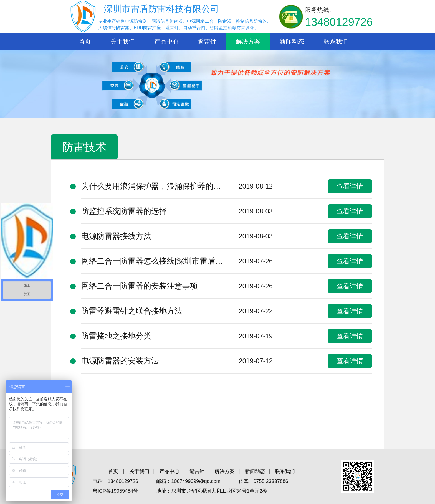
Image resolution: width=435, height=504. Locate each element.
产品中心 (166, 41)
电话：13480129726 (115, 481)
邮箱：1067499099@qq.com (188, 481)
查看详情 (350, 186)
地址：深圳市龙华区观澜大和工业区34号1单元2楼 (212, 491)
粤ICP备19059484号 (115, 491)
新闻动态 (292, 41)
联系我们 (336, 41)
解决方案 (248, 41)
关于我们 (123, 41)
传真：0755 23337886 (263, 481)
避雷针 (207, 41)
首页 (85, 41)
